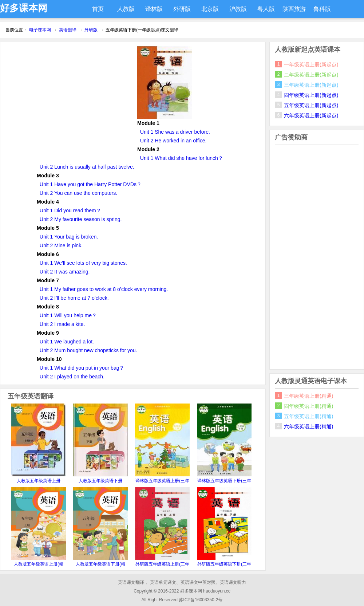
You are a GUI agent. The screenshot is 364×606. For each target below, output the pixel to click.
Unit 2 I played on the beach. (72, 377)
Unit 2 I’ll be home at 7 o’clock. (74, 298)
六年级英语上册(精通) (308, 426)
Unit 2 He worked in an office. (173, 141)
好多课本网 (24, 8)
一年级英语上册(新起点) (311, 64)
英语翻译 (68, 30)
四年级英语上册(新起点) (311, 95)
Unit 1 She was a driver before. (175, 132)
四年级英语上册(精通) (308, 406)
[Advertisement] (69, 97)
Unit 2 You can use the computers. (78, 193)
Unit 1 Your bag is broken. (69, 237)
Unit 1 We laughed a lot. (67, 342)
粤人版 (266, 9)
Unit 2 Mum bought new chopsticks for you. (88, 350)
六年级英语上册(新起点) (311, 115)
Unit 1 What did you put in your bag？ (82, 368)
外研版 (182, 9)
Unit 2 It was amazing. (65, 272)
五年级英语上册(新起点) (311, 105)
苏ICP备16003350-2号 (201, 600)
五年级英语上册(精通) (308, 416)
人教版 (126, 9)
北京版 (210, 9)
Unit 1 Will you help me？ (68, 315)
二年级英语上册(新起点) (311, 75)
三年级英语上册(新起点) (311, 85)
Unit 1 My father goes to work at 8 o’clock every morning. (104, 289)
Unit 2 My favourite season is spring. (81, 219)
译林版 (154, 9)
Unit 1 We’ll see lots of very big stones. (83, 263)
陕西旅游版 (294, 12)
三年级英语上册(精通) (308, 396)
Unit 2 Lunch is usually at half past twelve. (87, 167)
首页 (98, 9)
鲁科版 (322, 9)
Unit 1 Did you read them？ (70, 210)
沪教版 (238, 9)
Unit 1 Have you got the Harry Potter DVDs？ (91, 184)
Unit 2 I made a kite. (62, 324)
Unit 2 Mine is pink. (61, 245)
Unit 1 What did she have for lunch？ (182, 158)
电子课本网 (40, 30)
